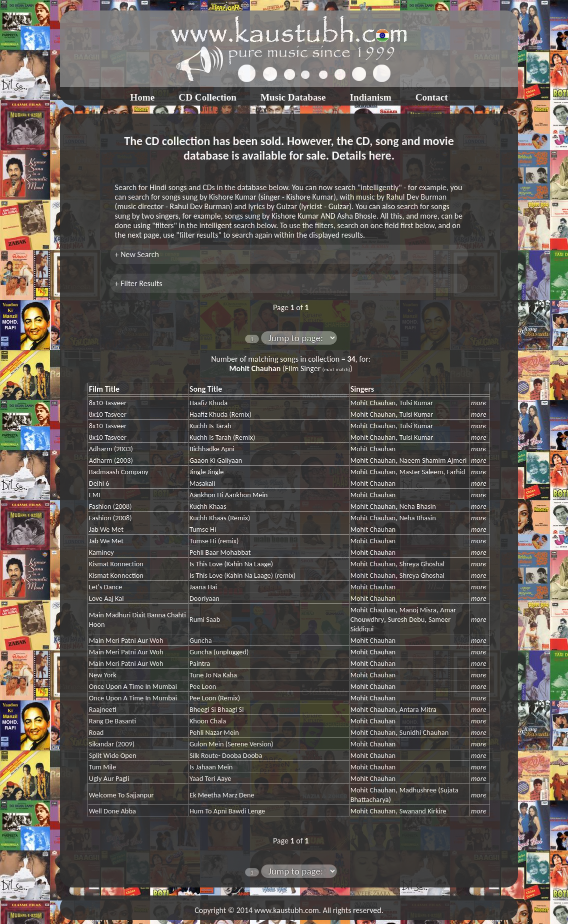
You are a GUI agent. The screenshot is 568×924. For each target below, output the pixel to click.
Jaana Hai (203, 587)
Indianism (371, 97)
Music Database (293, 97)
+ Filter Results (139, 283)
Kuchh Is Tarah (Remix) (222, 437)
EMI (95, 495)
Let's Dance (106, 587)
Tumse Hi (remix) (214, 541)
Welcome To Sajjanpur (121, 795)
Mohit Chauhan (373, 403)
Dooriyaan (204, 598)
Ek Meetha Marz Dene (222, 795)
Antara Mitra (418, 709)
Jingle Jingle (207, 472)
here (380, 155)
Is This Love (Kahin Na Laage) (231, 564)
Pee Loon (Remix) (215, 698)
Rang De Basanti (112, 721)
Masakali (202, 483)
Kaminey (101, 552)
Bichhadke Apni (212, 449)
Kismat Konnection (116, 564)
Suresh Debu (406, 619)
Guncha (201, 640)
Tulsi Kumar (416, 403)
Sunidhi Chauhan (424, 732)
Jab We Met (106, 529)
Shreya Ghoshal (422, 564)
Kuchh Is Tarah (210, 426)
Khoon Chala (208, 721)
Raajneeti (103, 709)
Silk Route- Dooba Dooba (226, 755)
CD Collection (207, 97)
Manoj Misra (418, 610)
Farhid (456, 472)
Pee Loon (203, 686)
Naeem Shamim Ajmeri (433, 460)
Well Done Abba (112, 811)
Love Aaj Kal (106, 598)
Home (142, 97)
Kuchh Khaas (208, 506)
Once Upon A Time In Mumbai (133, 686)
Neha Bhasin (418, 506)
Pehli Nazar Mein (214, 732)
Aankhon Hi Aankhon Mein (228, 495)
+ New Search (137, 254)
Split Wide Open (113, 755)
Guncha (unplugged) (219, 652)
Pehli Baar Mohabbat (220, 552)
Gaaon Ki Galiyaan (216, 460)
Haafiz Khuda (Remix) (220, 414)
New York (103, 675)
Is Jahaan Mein (211, 767)
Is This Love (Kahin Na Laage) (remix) (242, 575)
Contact (432, 97)
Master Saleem (421, 472)
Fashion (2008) (110, 506)
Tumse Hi (203, 529)
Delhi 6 (99, 483)
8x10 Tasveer (108, 403)
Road (96, 732)
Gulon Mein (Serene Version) (231, 744)
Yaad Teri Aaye (210, 778)
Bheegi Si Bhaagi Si (217, 709)
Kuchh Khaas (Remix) (220, 518)
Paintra (200, 663)
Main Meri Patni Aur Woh (126, 640)
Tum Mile (103, 767)
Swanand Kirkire (423, 811)
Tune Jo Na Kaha (213, 675)
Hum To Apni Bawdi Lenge (227, 811)
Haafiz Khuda (208, 403)
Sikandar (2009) (112, 744)
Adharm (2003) (111, 449)
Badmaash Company (119, 472)
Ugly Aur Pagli (109, 778)
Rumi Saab (205, 619)
